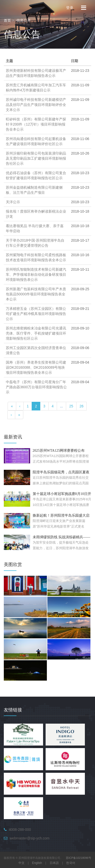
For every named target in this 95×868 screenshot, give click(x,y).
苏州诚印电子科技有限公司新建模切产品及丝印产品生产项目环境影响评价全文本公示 (36, 105)
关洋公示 (13, 202)
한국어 (71, 863)
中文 (22, 863)
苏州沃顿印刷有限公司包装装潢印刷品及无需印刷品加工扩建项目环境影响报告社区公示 (36, 158)
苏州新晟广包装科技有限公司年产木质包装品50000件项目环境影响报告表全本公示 (36, 294)
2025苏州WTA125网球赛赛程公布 (59, 451)
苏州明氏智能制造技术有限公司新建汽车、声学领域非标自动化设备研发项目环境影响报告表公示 (36, 274)
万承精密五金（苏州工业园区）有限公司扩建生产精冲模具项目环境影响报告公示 (36, 314)
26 (82, 406)
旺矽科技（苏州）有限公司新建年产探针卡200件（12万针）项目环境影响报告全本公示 (36, 124)
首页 (7, 20)
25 (71, 406)
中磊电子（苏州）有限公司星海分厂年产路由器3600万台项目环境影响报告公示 (36, 387)
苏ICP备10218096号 (79, 858)
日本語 (54, 863)
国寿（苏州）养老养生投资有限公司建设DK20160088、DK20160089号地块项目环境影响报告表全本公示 (36, 367)
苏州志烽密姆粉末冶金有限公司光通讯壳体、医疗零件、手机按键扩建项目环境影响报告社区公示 (36, 333)
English (37, 863)
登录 (70, 8)
